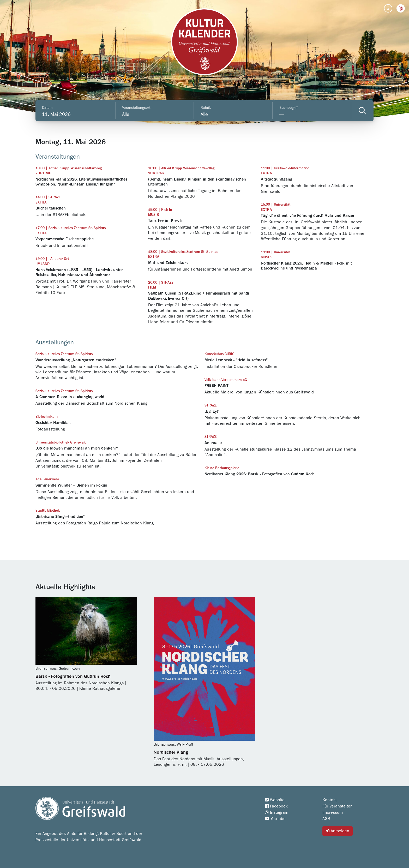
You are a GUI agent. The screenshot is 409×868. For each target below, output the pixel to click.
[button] (401, 8)
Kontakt (330, 800)
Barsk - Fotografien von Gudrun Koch (73, 677)
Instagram (277, 812)
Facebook (276, 806)
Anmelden (338, 831)
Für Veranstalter (337, 806)
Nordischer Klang (171, 752)
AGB (326, 819)
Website (275, 800)
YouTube (275, 819)
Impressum (333, 812)
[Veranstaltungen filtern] (362, 111)
